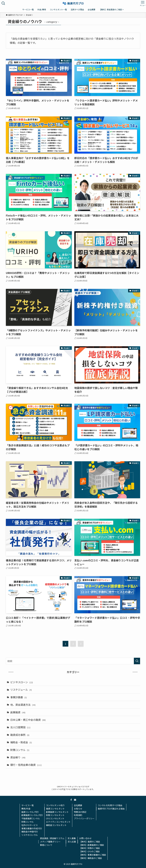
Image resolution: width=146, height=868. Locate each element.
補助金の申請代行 (30, 832)
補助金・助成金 (21, 742)
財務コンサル (20, 750)
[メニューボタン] (143, 3)
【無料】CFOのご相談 (89, 851)
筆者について (46, 845)
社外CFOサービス (30, 825)
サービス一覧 (28, 805)
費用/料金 (26, 809)
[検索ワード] (73, 661)
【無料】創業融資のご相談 (92, 845)
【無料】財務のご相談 (90, 848)
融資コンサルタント (55, 809)
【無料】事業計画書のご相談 (93, 855)
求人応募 (72, 842)
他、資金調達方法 (23, 705)
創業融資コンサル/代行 (32, 815)
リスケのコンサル (30, 835)
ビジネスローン (22, 682)
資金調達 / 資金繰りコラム (52, 838)
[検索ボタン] (3, 3)
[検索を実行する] (137, 661)
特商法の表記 (80, 812)
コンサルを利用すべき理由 (110, 805)
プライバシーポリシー (84, 818)
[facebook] (71, 800)
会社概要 (78, 805)
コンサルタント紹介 (55, 805)
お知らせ (78, 809)
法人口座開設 (20, 727)
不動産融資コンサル (31, 818)
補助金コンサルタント (56, 825)
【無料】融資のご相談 (90, 842)
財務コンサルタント (55, 815)
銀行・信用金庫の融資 (26, 765)
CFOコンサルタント (55, 818)
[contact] (75, 800)
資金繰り (18, 757)
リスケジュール (21, 690)
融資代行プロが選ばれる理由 (111, 809)
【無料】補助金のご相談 (91, 858)
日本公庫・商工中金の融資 (28, 720)
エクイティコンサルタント (58, 822)
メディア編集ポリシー (50, 842)
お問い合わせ (85, 838)
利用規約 (78, 815)
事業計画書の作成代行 (32, 828)
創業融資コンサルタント (57, 812)
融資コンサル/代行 (30, 812)
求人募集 (72, 838)
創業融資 (18, 712)
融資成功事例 (20, 735)
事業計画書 (19, 697)
